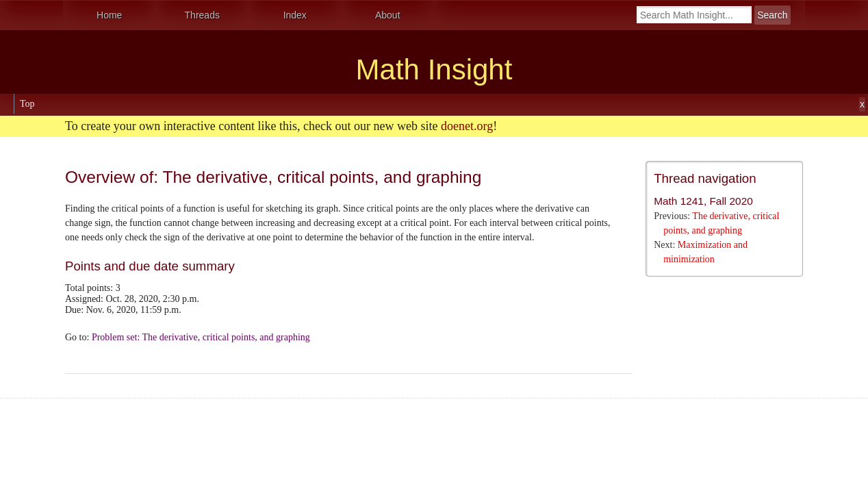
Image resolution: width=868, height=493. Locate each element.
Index (295, 15)
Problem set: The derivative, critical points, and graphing (201, 337)
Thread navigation (705, 178)
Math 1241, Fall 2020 (703, 201)
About (388, 15)
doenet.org (467, 126)
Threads (202, 15)
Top (27, 104)
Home (109, 15)
